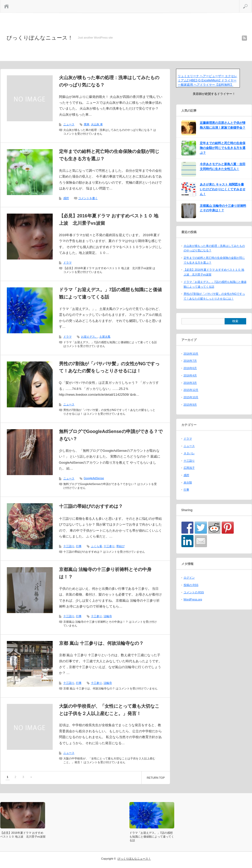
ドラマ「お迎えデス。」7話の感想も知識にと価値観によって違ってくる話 (110, 293)
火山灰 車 (97, 124)
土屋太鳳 (105, 337)
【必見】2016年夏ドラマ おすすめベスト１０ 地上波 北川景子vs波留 (109, 220)
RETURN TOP (156, 778)
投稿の (191, 585)
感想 (66, 198)
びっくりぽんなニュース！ (40, 38)
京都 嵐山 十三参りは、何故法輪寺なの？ (101, 643)
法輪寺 (108, 616)
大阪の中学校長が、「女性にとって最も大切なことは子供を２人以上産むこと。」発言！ (109, 710)
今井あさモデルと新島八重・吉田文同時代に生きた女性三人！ (223, 167)
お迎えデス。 (89, 337)
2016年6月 (190, 368)
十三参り (109, 546)
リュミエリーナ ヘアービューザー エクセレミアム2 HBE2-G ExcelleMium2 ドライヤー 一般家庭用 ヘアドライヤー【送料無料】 (208, 80)
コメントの (194, 592)
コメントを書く (88, 198)
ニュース (69, 124)
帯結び (120, 546)
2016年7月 (190, 361)
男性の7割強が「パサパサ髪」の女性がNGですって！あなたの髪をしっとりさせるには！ (109, 367)
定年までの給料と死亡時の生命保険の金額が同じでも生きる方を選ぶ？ (109, 155)
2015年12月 (191, 390)
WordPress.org (193, 599)
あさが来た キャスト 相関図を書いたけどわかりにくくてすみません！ (223, 189)
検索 (252, 2)
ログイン (189, 578)
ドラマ (67, 263)
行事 (79, 546)
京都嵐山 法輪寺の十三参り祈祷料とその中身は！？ (105, 573)
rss (244, 38)
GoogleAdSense (94, 478)
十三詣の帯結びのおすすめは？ (91, 506)
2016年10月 (191, 354)
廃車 (87, 124)
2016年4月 (190, 375)
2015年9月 (190, 405)
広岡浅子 (189, 468)
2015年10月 (191, 397)
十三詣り (69, 546)
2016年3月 (190, 383)
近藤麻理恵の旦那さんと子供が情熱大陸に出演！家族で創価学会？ (223, 125)
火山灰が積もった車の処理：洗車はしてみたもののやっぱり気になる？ (109, 81)
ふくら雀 (96, 546)
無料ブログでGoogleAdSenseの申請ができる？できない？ (111, 435)
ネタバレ (189, 453)
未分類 (188, 482)
